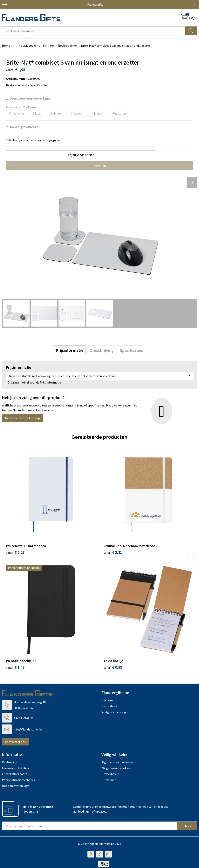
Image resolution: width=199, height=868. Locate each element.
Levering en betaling (16, 768)
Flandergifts (95, 4)
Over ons (107, 701)
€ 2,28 (15, 552)
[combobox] (93, 31)
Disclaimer (109, 780)
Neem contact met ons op (22, 418)
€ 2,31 (113, 552)
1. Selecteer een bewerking (28, 98)
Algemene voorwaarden (117, 763)
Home (6, 46)
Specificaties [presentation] (131, 350)
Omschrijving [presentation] (102, 350)
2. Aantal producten (22, 127)
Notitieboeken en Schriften (37, 46)
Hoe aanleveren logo (16, 786)
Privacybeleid (110, 774)
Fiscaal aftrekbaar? (14, 774)
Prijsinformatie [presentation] (70, 350)
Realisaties (9, 763)
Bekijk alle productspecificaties (28, 85)
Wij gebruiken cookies (116, 768)
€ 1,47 (15, 668)
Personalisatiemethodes (18, 780)
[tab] (70, 350)
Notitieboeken (68, 46)
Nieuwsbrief (109, 707)
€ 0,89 (113, 668)
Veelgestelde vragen (115, 712)
